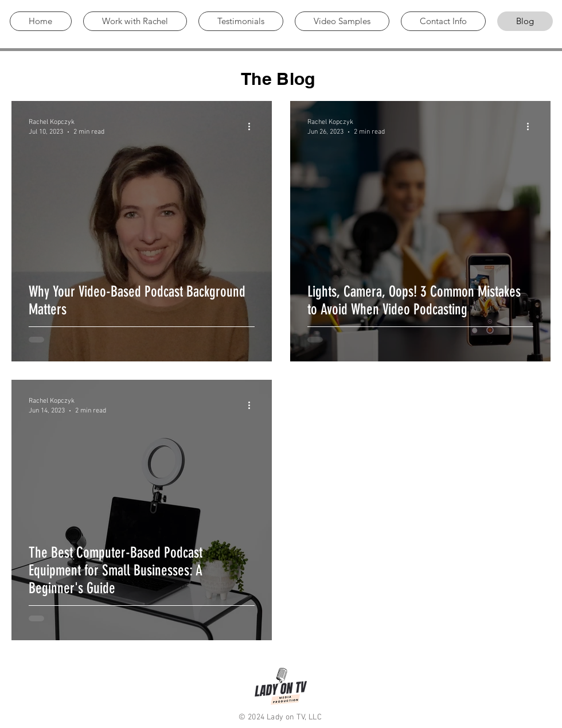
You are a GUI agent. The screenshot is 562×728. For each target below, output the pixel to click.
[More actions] (253, 126)
